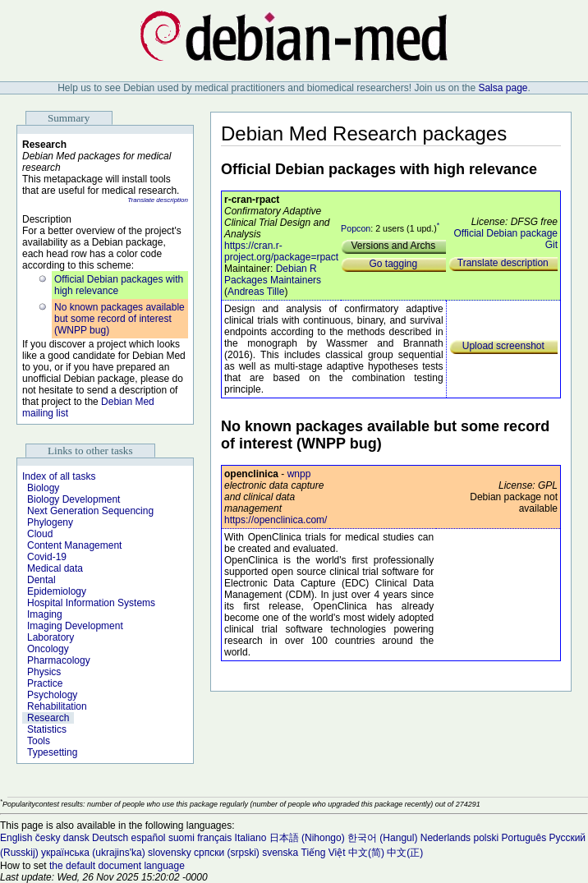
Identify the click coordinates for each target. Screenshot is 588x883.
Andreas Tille (256, 292)
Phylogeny (50, 522)
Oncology (48, 649)
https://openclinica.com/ (276, 520)
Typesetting (52, 752)
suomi (181, 838)
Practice (45, 683)
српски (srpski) (227, 853)
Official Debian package (505, 233)
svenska (280, 853)
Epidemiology (57, 591)
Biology (43, 488)
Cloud (40, 534)
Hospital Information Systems (91, 603)
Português (524, 838)
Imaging (45, 614)
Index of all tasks (59, 476)
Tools (39, 741)
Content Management (74, 545)
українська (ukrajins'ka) (93, 853)
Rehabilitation (57, 706)
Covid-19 (47, 557)
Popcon (356, 228)
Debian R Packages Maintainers (273, 274)
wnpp (299, 474)
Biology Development (73, 499)
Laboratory (51, 637)
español (148, 838)
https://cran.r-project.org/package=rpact (281, 251)
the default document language (117, 866)
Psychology (52, 695)
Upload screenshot (503, 346)
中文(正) (405, 853)
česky (48, 838)
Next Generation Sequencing (90, 511)
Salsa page (503, 88)
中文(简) (366, 853)
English (16, 838)
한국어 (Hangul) (382, 838)
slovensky (170, 853)
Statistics (47, 729)
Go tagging (393, 264)
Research (48, 718)
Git (551, 245)
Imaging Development (75, 626)
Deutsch (110, 838)
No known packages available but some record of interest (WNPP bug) (119, 319)
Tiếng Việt (324, 853)
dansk (76, 838)
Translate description (158, 200)
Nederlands (446, 838)
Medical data (55, 568)
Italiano (251, 838)
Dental (41, 580)
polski (486, 838)
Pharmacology (59, 660)
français (214, 838)
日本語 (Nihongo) (307, 838)
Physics (44, 672)
